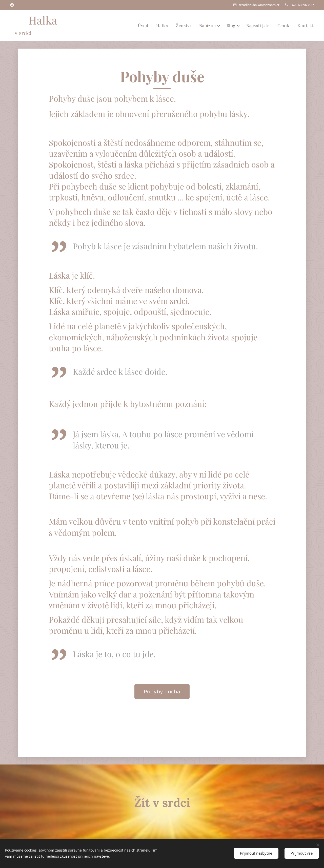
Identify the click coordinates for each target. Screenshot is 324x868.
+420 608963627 (302, 5)
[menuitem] (144, 26)
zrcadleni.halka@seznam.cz (259, 5)
